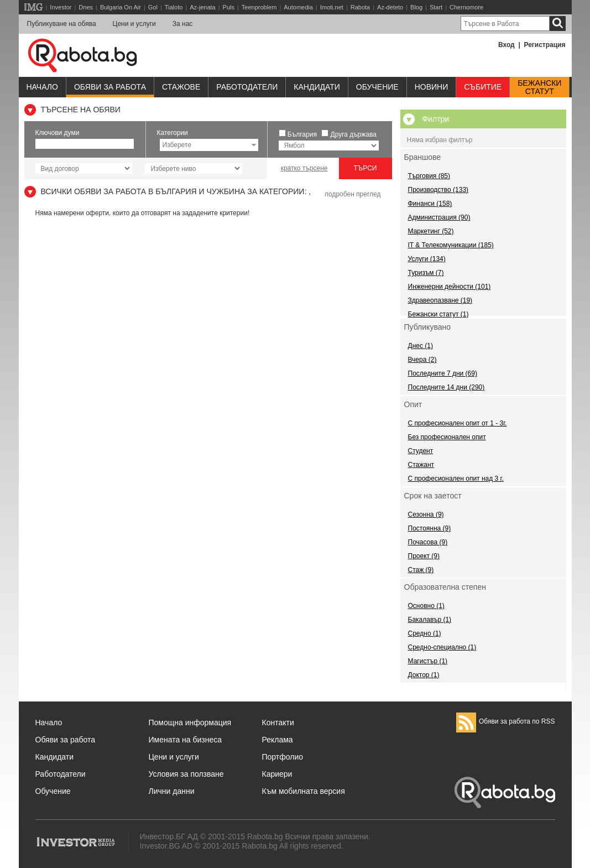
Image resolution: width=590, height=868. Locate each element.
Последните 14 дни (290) (447, 387)
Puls (229, 7)
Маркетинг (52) (431, 231)
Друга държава (354, 134)
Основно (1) (426, 606)
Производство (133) (438, 190)
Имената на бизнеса (186, 740)
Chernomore (466, 7)
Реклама (278, 740)
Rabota (360, 7)
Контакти (278, 723)
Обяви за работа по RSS (506, 721)
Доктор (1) (424, 675)
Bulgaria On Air (121, 7)
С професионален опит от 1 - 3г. (458, 423)
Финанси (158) (430, 204)
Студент (421, 451)
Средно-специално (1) (442, 647)
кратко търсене (304, 168)
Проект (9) (424, 556)
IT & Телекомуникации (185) (451, 245)
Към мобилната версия (304, 791)
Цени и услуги (134, 24)
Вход (507, 45)
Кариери (277, 774)
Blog (416, 7)
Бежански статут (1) (438, 314)
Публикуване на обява (62, 24)
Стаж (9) (421, 570)
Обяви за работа (110, 87)
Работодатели (247, 87)
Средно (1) (425, 633)
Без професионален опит (447, 437)
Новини (432, 87)
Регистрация (544, 45)
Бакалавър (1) (430, 620)
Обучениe (377, 87)
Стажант (421, 465)
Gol (153, 7)
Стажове (181, 87)
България (302, 134)
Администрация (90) (439, 217)
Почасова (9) (428, 542)
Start (436, 7)
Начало (42, 87)
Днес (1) (421, 346)
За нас (183, 24)
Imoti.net (332, 7)
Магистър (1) (428, 661)
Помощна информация (190, 723)
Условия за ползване (186, 774)
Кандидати (317, 87)
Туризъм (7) (426, 273)
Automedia (298, 7)
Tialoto (174, 7)
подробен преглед (353, 194)
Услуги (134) (427, 259)
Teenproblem (259, 7)
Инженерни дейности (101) (450, 287)
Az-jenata (202, 7)
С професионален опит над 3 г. (456, 479)
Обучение (53, 791)
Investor (61, 7)
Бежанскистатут (539, 87)
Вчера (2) (422, 360)
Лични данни (172, 791)
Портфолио (283, 757)
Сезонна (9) (426, 514)
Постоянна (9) (430, 528)
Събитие (483, 87)
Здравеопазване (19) (440, 300)
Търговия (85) (429, 176)
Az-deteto (390, 7)
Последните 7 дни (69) (443, 373)
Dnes (86, 7)
